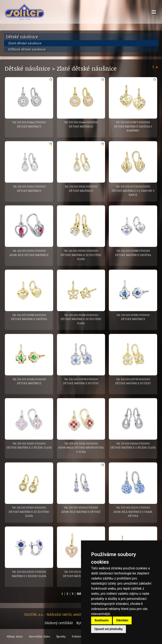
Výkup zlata (15, 636)
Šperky (61, 636)
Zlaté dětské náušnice (25, 43)
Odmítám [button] (122, 620)
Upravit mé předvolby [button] (109, 629)
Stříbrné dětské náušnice (27, 49)
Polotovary (79, 636)
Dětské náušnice (22, 37)
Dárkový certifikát (59, 623)
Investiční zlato (40, 636)
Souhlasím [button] (102, 620)
